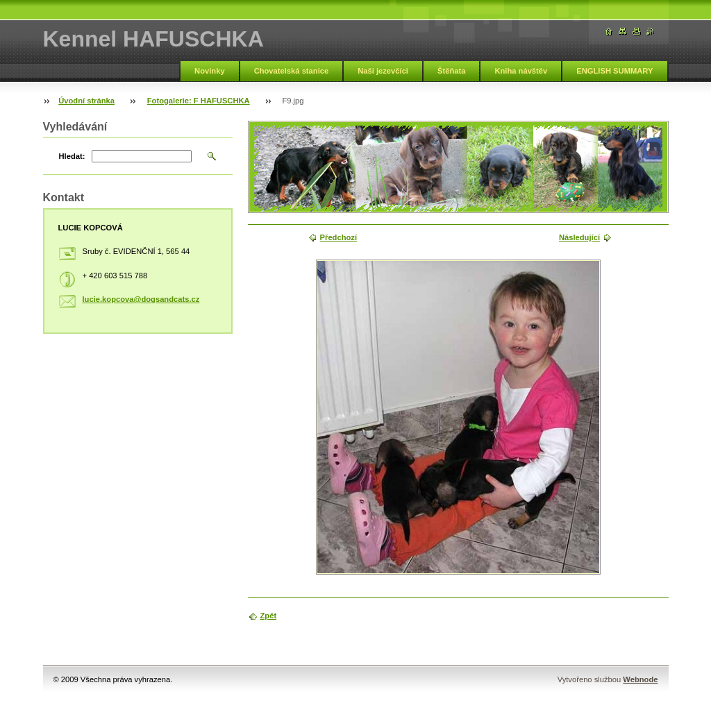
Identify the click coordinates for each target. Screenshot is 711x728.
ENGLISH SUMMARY (614, 71)
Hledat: (72, 156)
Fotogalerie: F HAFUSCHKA (199, 101)
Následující (579, 237)
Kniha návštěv (521, 71)
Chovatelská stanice (292, 71)
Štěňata (451, 71)
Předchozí (338, 237)
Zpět (269, 616)
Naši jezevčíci (383, 71)
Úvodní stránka (86, 101)
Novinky (210, 71)
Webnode (640, 679)
